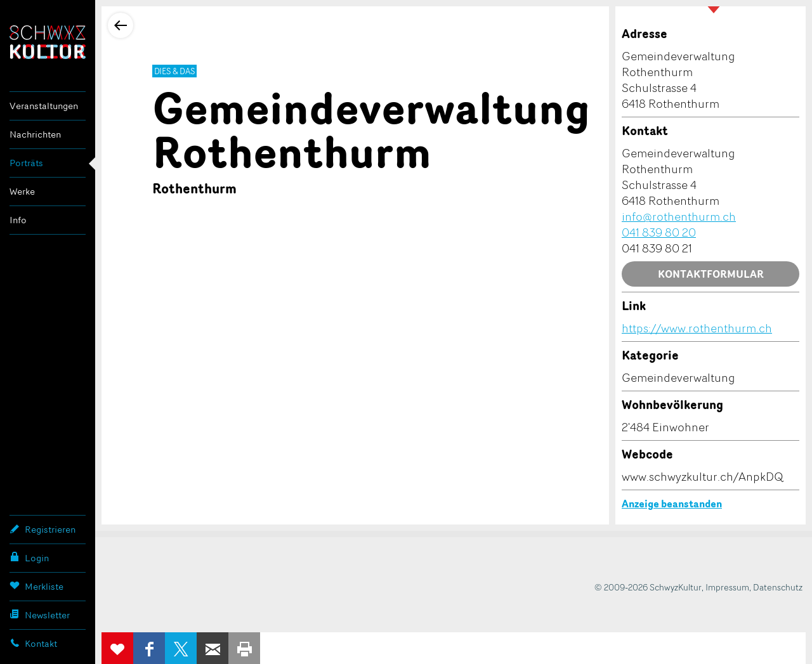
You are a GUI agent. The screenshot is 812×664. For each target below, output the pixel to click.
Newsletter (40, 615)
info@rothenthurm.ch (679, 216)
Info (18, 220)
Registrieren (43, 529)
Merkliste (36, 586)
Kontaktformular (711, 274)
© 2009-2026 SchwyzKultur (648, 587)
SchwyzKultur (48, 42)
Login (29, 557)
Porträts (26, 163)
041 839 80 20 (659, 232)
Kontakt (33, 643)
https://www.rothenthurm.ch (697, 328)
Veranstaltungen (44, 106)
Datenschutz (778, 587)
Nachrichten (35, 134)
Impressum (727, 587)
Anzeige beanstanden (672, 504)
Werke (22, 191)
